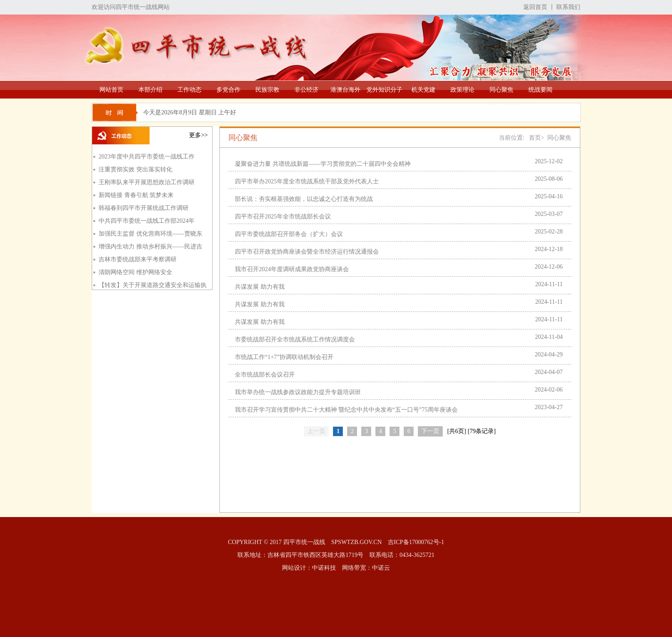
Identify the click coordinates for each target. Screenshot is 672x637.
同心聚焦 (501, 90)
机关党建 (423, 90)
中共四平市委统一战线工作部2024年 (147, 221)
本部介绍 (150, 90)
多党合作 (228, 90)
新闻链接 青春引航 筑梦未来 (136, 195)
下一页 (430, 431)
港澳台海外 (345, 90)
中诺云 (381, 568)
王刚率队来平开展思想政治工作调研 (147, 182)
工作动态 (189, 90)
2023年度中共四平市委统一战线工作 (147, 157)
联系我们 (568, 7)
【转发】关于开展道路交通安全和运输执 (153, 285)
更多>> (198, 135)
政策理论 (462, 90)
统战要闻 (540, 90)
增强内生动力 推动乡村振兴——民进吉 (150, 247)
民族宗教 (267, 90)
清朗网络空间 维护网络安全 (135, 272)
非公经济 (306, 90)
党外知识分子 (384, 90)
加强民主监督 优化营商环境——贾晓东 (150, 234)
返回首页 (535, 7)
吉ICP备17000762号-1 (416, 542)
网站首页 (111, 90)
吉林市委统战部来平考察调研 (138, 259)
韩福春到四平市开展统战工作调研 (144, 208)
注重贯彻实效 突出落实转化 (135, 169)
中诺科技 (324, 568)
